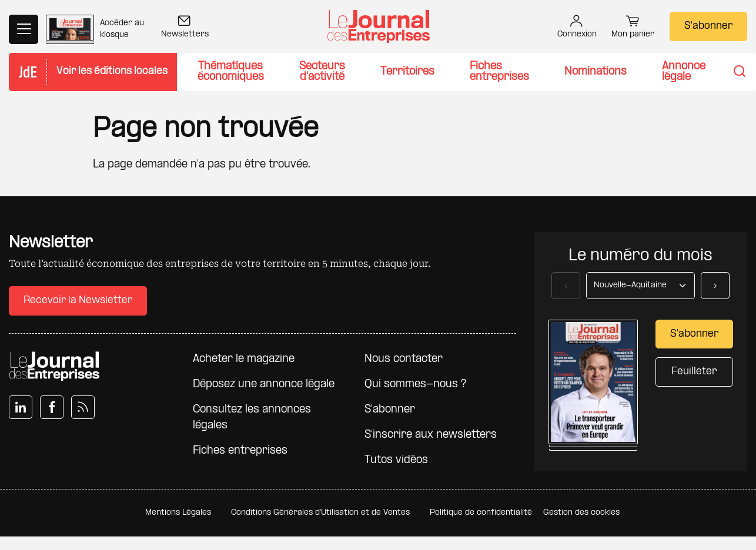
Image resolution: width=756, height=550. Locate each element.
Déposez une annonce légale (264, 385)
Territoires (407, 72)
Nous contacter (404, 359)
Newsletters (185, 28)
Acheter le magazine (244, 359)
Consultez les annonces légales (252, 418)
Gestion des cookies (581, 513)
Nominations (596, 72)
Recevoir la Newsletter (78, 301)
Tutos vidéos (396, 460)
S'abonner (708, 26)
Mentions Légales (178, 513)
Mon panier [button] (633, 28)
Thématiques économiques (231, 72)
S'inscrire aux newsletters (431, 435)
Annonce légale (684, 72)
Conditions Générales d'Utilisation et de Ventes (320, 513)
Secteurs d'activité (322, 72)
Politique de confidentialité (481, 513)
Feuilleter (694, 372)
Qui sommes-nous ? (415, 385)
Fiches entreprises (499, 72)
